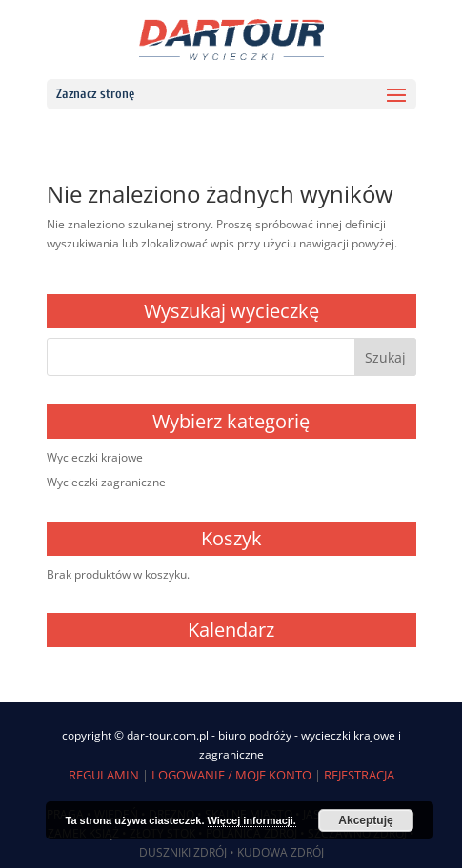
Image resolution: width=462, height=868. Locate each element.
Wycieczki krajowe (95, 457)
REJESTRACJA (359, 775)
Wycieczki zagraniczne (106, 482)
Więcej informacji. (252, 820)
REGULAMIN (104, 775)
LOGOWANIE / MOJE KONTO (231, 775)
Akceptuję (365, 820)
